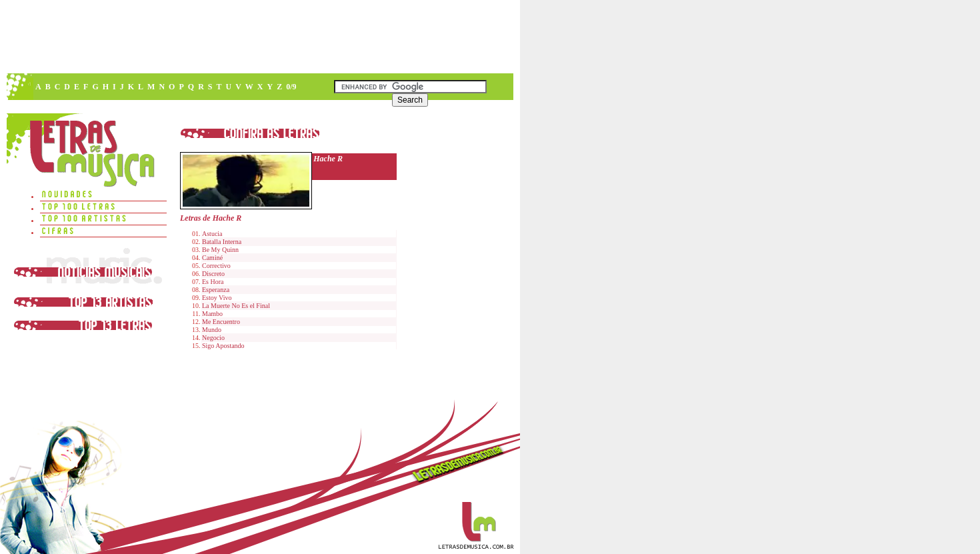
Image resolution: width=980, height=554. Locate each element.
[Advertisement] (259, 37)
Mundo (212, 330)
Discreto (213, 274)
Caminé (212, 258)
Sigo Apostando (223, 346)
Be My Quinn (220, 250)
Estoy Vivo (217, 298)
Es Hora (213, 282)
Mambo (212, 314)
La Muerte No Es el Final (236, 306)
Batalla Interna (222, 242)
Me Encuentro (221, 322)
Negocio (213, 338)
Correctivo (216, 266)
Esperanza (216, 290)
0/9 (291, 87)
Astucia (212, 234)
